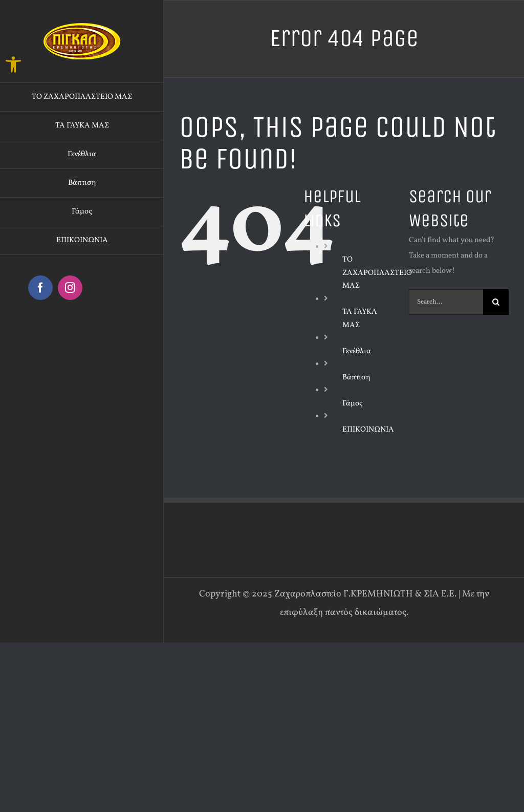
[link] (13, 65)
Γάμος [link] (353, 404)
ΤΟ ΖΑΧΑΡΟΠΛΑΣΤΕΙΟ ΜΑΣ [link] (377, 273)
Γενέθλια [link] (357, 351)
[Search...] (446, 302)
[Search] (496, 302)
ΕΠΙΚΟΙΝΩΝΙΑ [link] (368, 430)
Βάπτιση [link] (356, 378)
